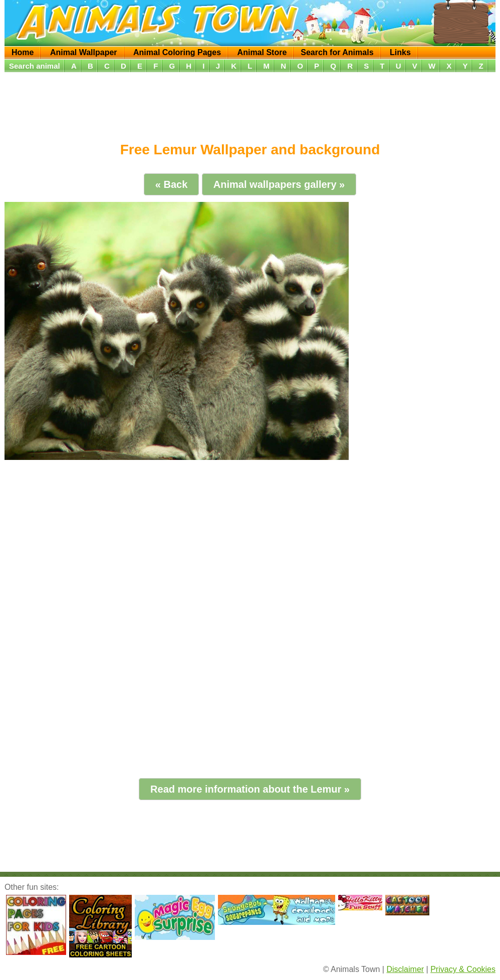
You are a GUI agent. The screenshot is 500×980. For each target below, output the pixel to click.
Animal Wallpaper (84, 52)
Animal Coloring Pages (177, 52)
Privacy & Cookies (463, 969)
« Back (172, 184)
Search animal (35, 66)
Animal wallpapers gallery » (279, 184)
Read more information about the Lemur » (250, 789)
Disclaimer (405, 969)
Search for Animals (337, 52)
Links (400, 52)
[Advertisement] (252, 104)
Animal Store (262, 52)
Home (23, 52)
